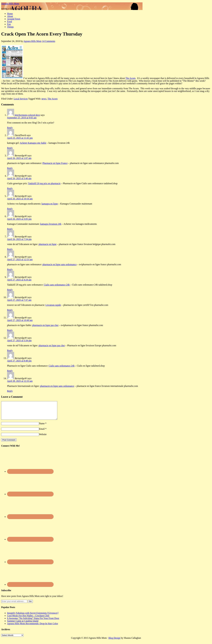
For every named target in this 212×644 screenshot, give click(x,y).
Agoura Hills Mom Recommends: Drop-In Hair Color (33, 627)
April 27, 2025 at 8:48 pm (19, 361)
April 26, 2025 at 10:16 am (20, 199)
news (44, 99)
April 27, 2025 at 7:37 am (19, 300)
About (10, 16)
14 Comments (49, 41)
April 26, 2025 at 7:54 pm (19, 239)
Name (42, 427)
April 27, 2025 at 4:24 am (19, 280)
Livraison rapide (53, 305)
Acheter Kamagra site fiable (33, 143)
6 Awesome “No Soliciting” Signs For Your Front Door (33, 622)
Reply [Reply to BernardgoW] (10, 168)
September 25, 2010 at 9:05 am (22, 118)
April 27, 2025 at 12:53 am (20, 259)
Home (10, 14)
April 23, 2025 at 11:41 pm (20, 138)
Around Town (14, 19)
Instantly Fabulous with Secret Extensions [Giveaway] (33, 616)
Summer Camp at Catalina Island (23, 624)
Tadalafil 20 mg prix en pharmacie (44, 183)
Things (10, 27)
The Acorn (130, 78)
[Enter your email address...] (14, 605)
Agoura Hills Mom (10, 4)
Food (9, 22)
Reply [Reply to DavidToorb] (10, 148)
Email (42, 432)
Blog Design (114, 641)
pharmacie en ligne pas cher (45, 325)
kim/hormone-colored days (27, 115)
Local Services (21, 99)
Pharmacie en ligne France (55, 163)
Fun (9, 24)
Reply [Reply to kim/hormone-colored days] (10, 128)
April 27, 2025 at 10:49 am (20, 320)
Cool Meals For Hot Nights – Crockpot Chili (28, 619)
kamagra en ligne (50, 204)
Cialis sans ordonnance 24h (57, 285)
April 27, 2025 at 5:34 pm (19, 340)
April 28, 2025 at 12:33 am (20, 381)
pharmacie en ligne (48, 244)
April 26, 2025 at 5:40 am (19, 178)
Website (43, 438)
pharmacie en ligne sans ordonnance (59, 264)
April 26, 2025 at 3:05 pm (19, 219)
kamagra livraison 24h (51, 224)
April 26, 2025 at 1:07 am (19, 158)
